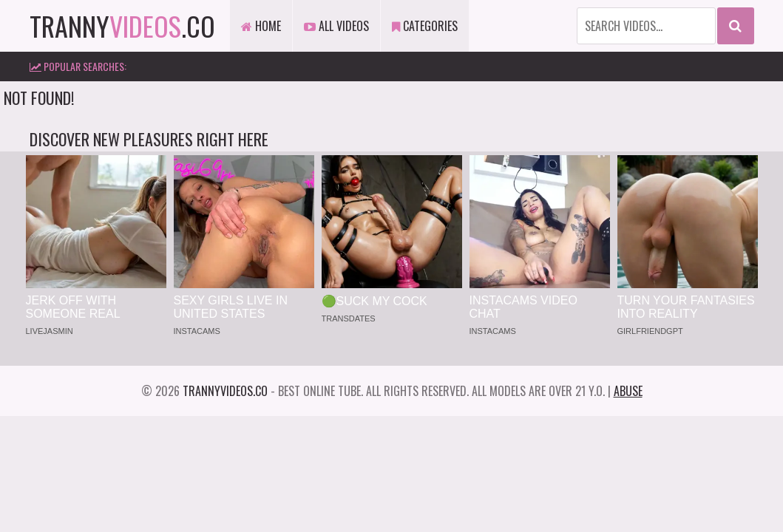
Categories (425, 26)
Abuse (628, 391)
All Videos (336, 26)
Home (261, 26)
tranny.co (122, 25)
